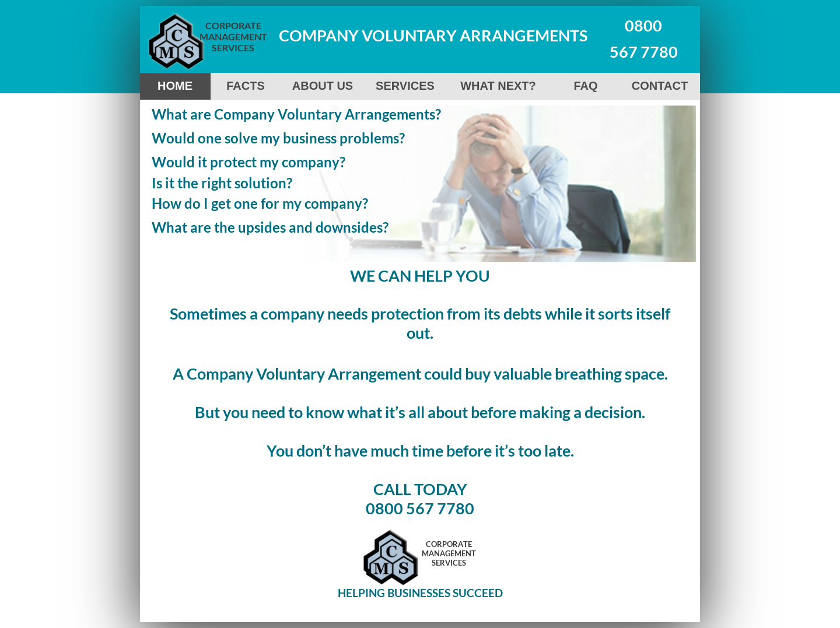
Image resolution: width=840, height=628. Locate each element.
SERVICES (233, 48)
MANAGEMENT (233, 36)
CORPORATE (233, 25)
